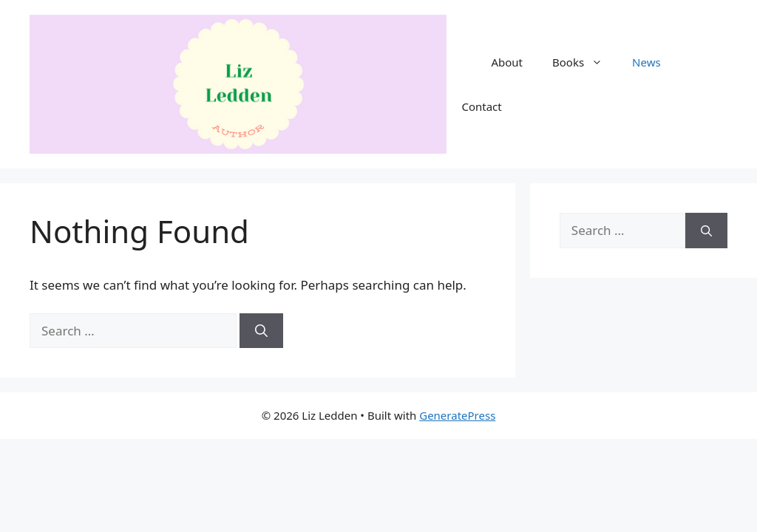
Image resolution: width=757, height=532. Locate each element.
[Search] (261, 331)
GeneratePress (457, 415)
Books (585, 62)
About (507, 62)
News (646, 62)
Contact (481, 106)
